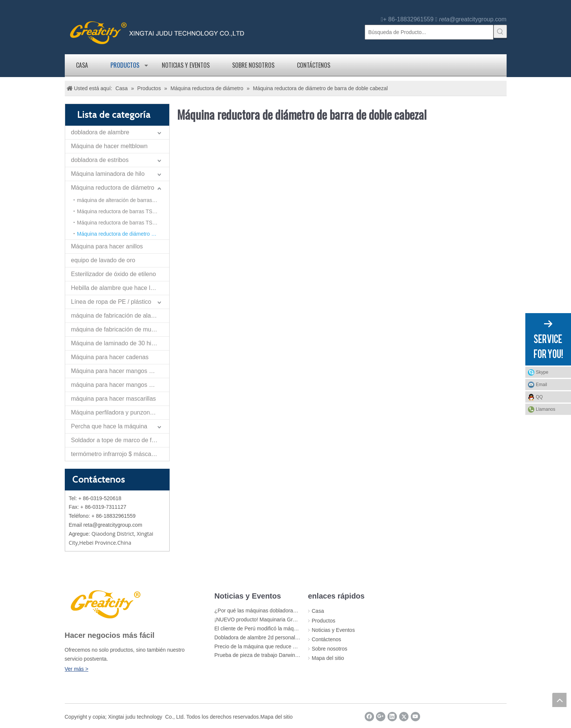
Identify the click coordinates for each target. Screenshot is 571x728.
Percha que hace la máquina (109, 426)
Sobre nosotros (253, 65)
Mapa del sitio (328, 658)
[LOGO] (104, 603)
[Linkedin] (392, 717)
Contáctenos (314, 65)
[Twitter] (404, 717)
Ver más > (77, 669)
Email (541, 385)
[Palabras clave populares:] (500, 31)
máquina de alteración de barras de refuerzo (123, 200)
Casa (82, 65)
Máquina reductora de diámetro (113, 188)
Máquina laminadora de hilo (108, 174)
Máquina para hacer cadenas (110, 357)
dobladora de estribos (100, 160)
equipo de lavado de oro (103, 260)
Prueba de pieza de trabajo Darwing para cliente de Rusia (282, 655)
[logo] (157, 32)
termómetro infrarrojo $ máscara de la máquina (120, 454)
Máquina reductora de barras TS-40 (119, 211)
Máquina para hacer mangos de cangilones (120, 371)
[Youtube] (415, 717)
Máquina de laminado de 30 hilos (115, 343)
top (559, 700)
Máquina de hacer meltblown (110, 146)
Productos (125, 65)
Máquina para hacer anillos (107, 246)
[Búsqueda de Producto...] (429, 32)
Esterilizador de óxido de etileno (114, 274)
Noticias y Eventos (186, 65)
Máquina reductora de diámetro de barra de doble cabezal (123, 234)
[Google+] (381, 717)
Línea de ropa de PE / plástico (111, 302)
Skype (542, 372)
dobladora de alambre (100, 132)
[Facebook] (369, 717)
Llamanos (546, 409)
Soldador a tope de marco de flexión (119, 440)
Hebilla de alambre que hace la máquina (120, 288)
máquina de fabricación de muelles (117, 329)
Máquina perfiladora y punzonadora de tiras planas (120, 412)
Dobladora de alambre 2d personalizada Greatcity (272, 637)
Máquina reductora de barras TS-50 (119, 223)
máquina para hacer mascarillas (114, 399)
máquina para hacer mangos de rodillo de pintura (120, 385)
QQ (539, 397)
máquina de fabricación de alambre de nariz (120, 316)
